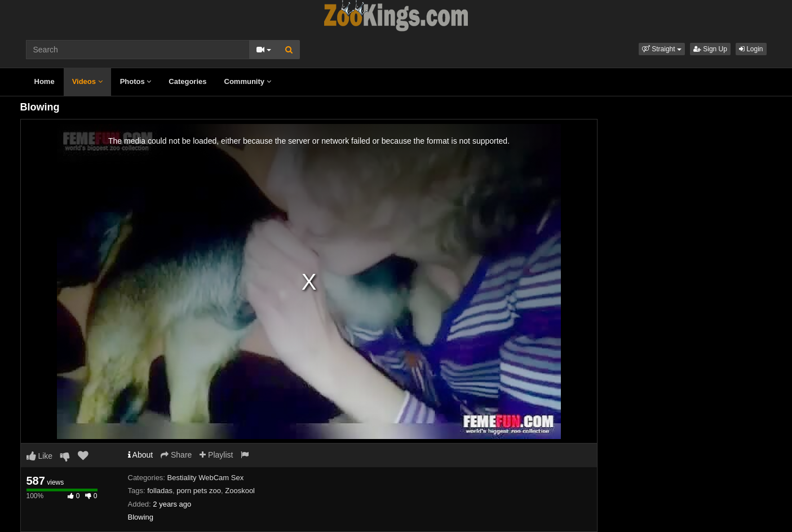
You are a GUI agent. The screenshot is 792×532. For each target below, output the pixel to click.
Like (40, 456)
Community (248, 81)
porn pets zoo (199, 491)
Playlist (216, 455)
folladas (160, 491)
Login (751, 49)
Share (176, 455)
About (141, 455)
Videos (87, 81)
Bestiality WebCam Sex (206, 478)
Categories (187, 81)
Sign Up (710, 49)
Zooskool (240, 491)
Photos (136, 81)
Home (45, 81)
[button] (662, 49)
